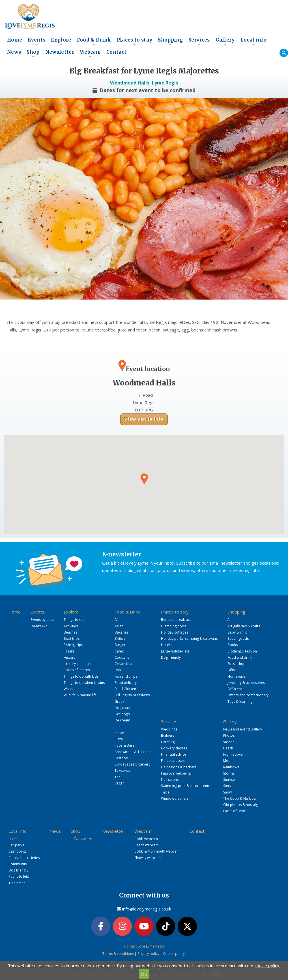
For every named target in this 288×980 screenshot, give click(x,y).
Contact (116, 52)
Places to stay (135, 42)
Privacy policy (148, 954)
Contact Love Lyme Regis (144, 946)
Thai (118, 777)
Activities (71, 626)
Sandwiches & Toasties (133, 752)
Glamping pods (173, 626)
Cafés (119, 651)
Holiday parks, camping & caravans (189, 638)
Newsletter (60, 52)
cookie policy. (267, 966)
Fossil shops (237, 664)
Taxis (165, 792)
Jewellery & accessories (246, 683)
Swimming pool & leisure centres (187, 786)
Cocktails (122, 657)
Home (15, 40)
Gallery (225, 42)
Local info (253, 42)
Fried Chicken (125, 689)
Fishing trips (73, 645)
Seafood (121, 758)
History (69, 657)
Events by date (42, 620)
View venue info (144, 419)
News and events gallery (243, 729)
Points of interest (77, 670)
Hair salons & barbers (179, 767)
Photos (229, 735)
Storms (229, 773)
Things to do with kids (81, 676)
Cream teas (124, 664)
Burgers (121, 645)
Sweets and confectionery (248, 695)
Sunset (228, 786)
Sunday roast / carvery (132, 764)
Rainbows (231, 767)
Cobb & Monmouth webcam (157, 851)
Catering (168, 742)
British (120, 638)
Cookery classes (174, 748)
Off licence (236, 689)
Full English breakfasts (132, 695)
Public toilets (19, 876)
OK (144, 974)
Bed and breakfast (176, 620)
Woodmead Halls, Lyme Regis (144, 83)
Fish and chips (126, 676)
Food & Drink (94, 42)
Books (233, 645)
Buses (13, 839)
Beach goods (238, 638)
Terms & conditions (118, 954)
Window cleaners (175, 798)
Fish (118, 670)
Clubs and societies (24, 858)
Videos (229, 742)
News (14, 52)
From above (233, 754)
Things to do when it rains (84, 683)
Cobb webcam (146, 839)
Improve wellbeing (176, 773)
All (117, 620)
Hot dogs (122, 714)
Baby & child (238, 632)
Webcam (90, 54)
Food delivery (126, 683)
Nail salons (170, 780)
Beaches (70, 632)
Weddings (169, 729)
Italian (119, 733)
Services (199, 42)
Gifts (231, 670)
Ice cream (122, 720)
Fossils (69, 651)
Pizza (119, 739)
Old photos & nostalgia (242, 805)
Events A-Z (39, 626)
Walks (68, 689)
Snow (227, 792)
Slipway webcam (148, 858)
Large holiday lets (175, 651)
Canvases (83, 838)
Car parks (16, 845)
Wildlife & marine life (80, 695)
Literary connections (80, 664)
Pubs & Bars (124, 745)
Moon (228, 761)
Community (18, 864)
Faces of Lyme (235, 811)
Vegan (120, 783)
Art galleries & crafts (244, 626)
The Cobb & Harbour (240, 798)
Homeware (236, 676)
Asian (119, 626)
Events (36, 42)
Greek (119, 702)
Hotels (166, 645)
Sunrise (229, 780)
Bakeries (122, 632)
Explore (61, 42)
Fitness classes (173, 761)
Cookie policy (174, 954)
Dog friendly (171, 657)
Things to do (74, 620)
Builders (168, 735)
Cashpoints (18, 851)
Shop (33, 54)
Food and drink (240, 657)
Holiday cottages (175, 632)
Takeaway (122, 770)
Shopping (170, 42)
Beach (228, 748)
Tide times (17, 883)
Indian (120, 727)
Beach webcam (147, 845)
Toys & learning (240, 702)
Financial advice (174, 754)
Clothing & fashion (242, 651)
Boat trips (72, 638)
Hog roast (123, 708)
